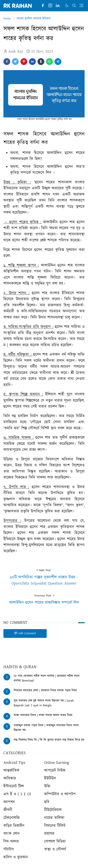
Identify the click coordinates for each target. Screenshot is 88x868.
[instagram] (50, 6)
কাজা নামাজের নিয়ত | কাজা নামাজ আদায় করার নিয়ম (43, 715)
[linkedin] (58, 6)
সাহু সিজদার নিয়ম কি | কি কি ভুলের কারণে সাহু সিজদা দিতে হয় (49, 740)
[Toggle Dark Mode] (67, 5)
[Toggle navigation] (81, 5)
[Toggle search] (74, 6)
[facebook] (43, 6)
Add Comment (25, 633)
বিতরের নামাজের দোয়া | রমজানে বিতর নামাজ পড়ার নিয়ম (45, 690)
